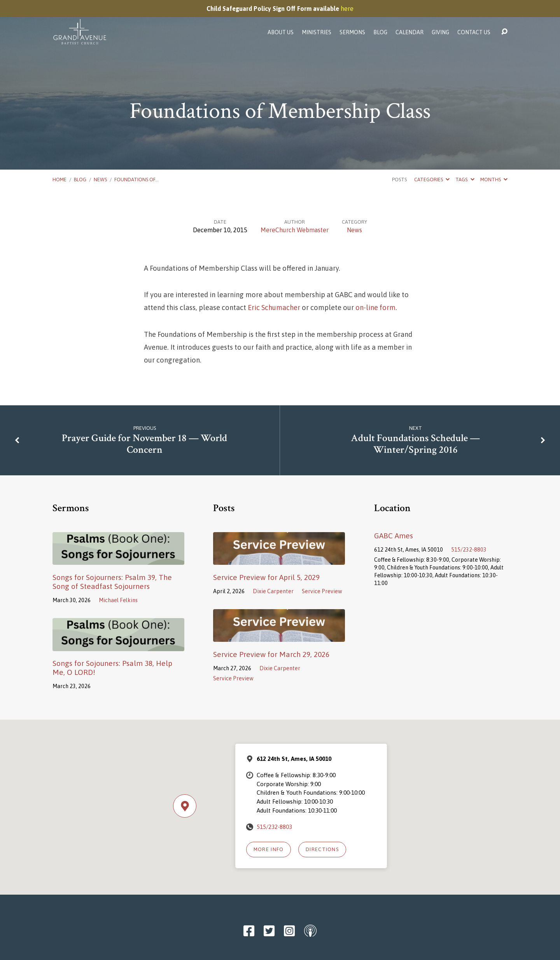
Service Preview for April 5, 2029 (266, 577)
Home (59, 180)
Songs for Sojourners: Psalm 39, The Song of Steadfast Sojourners (112, 582)
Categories (432, 180)
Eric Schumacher (274, 307)
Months (494, 180)
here (347, 9)
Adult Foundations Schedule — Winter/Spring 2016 (415, 444)
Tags (465, 180)
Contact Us (474, 32)
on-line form (375, 307)
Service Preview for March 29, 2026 (271, 654)
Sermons (352, 32)
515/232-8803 (469, 550)
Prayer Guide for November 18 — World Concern (144, 444)
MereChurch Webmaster (295, 230)
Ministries (317, 32)
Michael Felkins (118, 600)
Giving (440, 32)
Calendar (409, 32)
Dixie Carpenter (273, 591)
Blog (380, 32)
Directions (322, 849)
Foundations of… (136, 180)
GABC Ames (394, 536)
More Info (269, 849)
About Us (281, 32)
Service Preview (322, 591)
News (100, 180)
